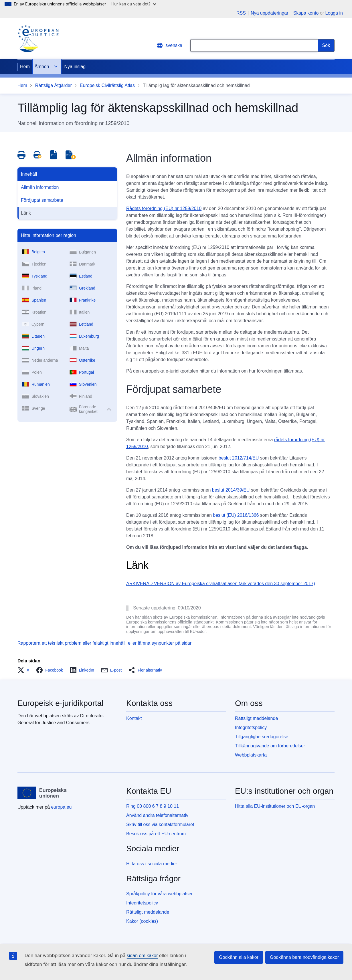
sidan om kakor (142, 956)
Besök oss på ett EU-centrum (156, 834)
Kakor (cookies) (142, 921)
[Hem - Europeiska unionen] (42, 793)
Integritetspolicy (251, 727)
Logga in (334, 13)
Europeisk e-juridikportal (60, 703)
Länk (26, 213)
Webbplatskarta (251, 755)
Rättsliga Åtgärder (54, 85)
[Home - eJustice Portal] (38, 39)
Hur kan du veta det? (134, 4)
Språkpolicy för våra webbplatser (159, 894)
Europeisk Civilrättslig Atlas (107, 85)
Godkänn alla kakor (239, 957)
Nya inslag (75, 67)
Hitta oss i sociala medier (152, 864)
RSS (241, 13)
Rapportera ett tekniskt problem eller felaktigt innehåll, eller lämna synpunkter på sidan (105, 643)
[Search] (326, 45)
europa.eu (61, 807)
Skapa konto (306, 13)
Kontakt (134, 718)
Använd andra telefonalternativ (157, 815)
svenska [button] (169, 45)
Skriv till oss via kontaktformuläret (160, 824)
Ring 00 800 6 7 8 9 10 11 (153, 806)
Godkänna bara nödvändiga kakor (304, 957)
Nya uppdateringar (270, 13)
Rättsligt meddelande (256, 718)
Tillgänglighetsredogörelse (262, 737)
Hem (25, 67)
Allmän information (40, 187)
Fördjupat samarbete (42, 200)
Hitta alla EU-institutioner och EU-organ (275, 806)
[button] (25, 670)
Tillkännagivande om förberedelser (270, 746)
